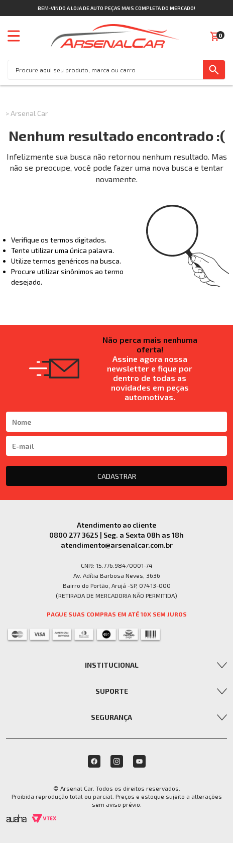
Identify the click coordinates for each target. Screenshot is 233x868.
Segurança (111, 717)
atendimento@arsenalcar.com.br (117, 545)
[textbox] (105, 70)
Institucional (112, 665)
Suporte (112, 691)
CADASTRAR (117, 476)
